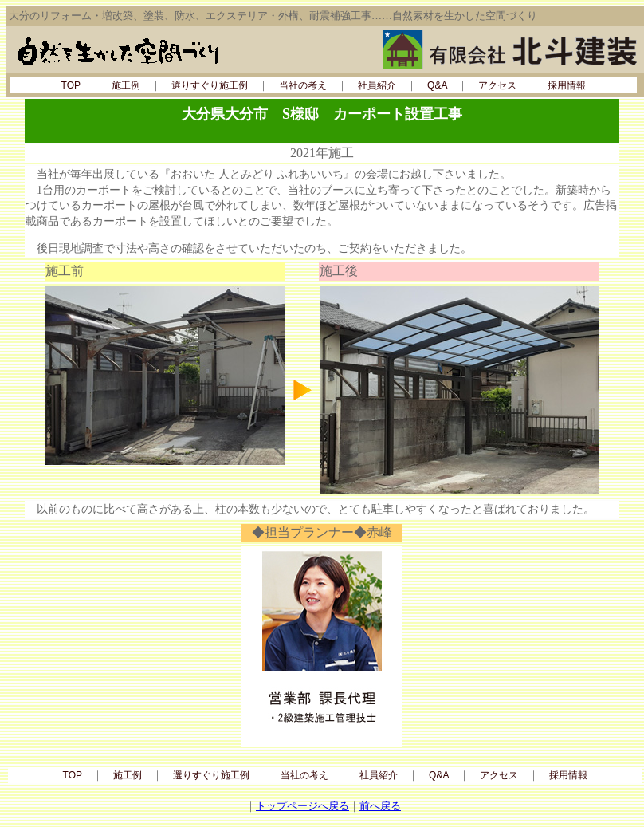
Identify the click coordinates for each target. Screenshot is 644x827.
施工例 (126, 85)
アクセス (497, 85)
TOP (71, 85)
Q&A (437, 85)
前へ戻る (380, 806)
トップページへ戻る (302, 806)
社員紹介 (377, 85)
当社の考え (303, 85)
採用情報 (567, 85)
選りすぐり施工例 (210, 85)
